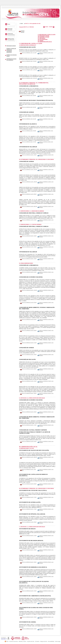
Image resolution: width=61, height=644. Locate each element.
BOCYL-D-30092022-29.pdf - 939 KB (29, 412)
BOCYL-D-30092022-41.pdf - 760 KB (29, 576)
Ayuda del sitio (31, 641)
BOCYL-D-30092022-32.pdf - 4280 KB (29, 457)
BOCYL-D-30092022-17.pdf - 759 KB (29, 247)
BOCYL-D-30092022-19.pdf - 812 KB (29, 272)
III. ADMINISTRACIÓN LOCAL (45, 42)
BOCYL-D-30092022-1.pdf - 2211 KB (29, 53)
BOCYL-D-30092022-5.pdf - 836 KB (29, 95)
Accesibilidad (51, 641)
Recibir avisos (11, 39)
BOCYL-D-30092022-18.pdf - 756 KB (29, 259)
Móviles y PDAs (23, 641)
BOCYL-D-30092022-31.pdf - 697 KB (29, 441)
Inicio (22, 23)
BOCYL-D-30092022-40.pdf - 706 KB (29, 562)
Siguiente (51, 27)
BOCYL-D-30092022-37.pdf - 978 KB (29, 522)
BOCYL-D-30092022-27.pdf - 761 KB (29, 381)
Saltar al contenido (6, 1)
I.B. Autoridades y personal (43, 37)
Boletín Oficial (31, 13)
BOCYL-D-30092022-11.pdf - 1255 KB (29, 169)
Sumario (23, 31)
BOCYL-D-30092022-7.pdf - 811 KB (29, 119)
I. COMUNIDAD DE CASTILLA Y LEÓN (47, 35)
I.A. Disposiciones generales (43, 36)
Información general (11, 46)
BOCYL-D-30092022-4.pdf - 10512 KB (29, 78)
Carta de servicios (14, 641)
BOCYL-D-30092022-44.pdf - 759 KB (29, 617)
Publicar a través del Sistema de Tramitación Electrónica (11, 50)
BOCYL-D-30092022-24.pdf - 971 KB (29, 343)
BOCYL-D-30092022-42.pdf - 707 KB (29, 591)
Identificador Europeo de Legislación (11, 59)
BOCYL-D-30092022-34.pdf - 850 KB (29, 484)
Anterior (47, 27)
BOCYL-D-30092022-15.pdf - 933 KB (29, 220)
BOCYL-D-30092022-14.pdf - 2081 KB (29, 206)
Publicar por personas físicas (12, 55)
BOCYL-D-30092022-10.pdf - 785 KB (29, 155)
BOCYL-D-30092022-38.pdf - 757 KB (29, 535)
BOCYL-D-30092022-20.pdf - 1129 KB (29, 290)
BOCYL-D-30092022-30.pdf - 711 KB (29, 425)
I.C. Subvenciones (41, 38)
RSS (7, 641)
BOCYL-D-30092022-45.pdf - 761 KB (29, 629)
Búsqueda (11, 29)
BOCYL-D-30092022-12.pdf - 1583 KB (29, 182)
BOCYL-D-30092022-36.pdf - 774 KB (29, 509)
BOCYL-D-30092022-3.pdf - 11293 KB (29, 70)
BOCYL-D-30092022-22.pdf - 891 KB (29, 319)
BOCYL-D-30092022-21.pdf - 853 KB (29, 302)
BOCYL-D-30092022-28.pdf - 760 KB (29, 393)
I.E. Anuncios (41, 40)
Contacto (37, 641)
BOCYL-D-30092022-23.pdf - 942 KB (29, 330)
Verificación (11, 34)
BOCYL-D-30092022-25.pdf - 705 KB (29, 354)
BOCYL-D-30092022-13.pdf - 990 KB (29, 194)
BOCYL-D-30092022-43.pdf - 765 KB (29, 603)
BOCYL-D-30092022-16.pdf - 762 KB (29, 236)
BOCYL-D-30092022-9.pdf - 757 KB (29, 142)
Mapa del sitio (44, 641)
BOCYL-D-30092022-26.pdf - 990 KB (29, 369)
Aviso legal (58, 641)
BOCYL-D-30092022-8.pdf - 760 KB (29, 131)
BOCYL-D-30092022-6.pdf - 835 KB (29, 107)
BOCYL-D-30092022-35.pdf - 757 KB (29, 497)
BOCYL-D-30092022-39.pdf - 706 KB (29, 550)
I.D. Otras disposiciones (43, 39)
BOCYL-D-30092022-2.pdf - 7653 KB (29, 61)
